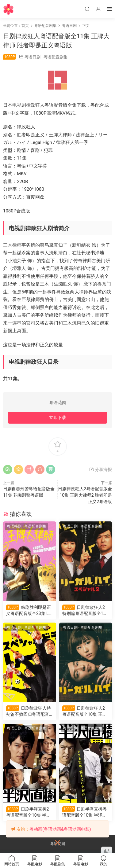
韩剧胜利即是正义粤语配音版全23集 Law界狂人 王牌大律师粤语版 (29, 611)
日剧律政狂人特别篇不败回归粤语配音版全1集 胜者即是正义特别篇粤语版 (29, 711)
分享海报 (100, 469)
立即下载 (58, 417)
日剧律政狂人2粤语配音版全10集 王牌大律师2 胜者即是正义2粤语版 (85, 495)
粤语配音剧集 (56, 57)
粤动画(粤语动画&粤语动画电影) (60, 829)
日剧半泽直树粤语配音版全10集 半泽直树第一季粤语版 (85, 812)
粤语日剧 (33, 57)
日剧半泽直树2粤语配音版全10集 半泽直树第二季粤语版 (28, 812)
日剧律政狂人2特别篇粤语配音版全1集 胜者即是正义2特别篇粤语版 (85, 611)
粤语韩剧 (14, 526)
